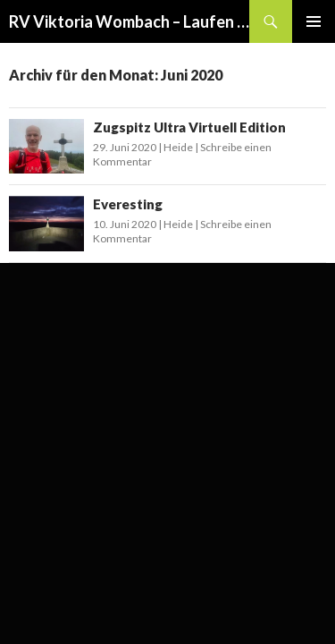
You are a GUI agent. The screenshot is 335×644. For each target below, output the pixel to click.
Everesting (128, 204)
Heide (178, 147)
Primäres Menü (314, 21)
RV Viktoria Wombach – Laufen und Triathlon (129, 21)
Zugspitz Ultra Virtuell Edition (189, 127)
